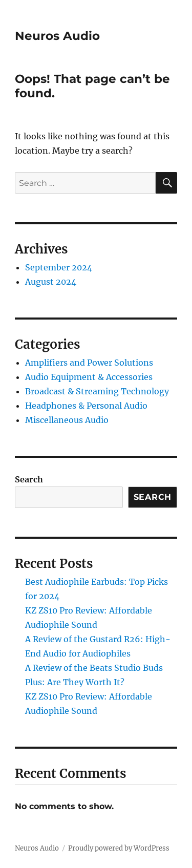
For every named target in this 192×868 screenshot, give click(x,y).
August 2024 (51, 282)
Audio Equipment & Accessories (89, 377)
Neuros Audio (57, 36)
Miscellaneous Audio (67, 420)
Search (29, 479)
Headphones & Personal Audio (86, 406)
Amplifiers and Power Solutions (89, 363)
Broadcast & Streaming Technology (97, 391)
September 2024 (59, 267)
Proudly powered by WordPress (119, 848)
